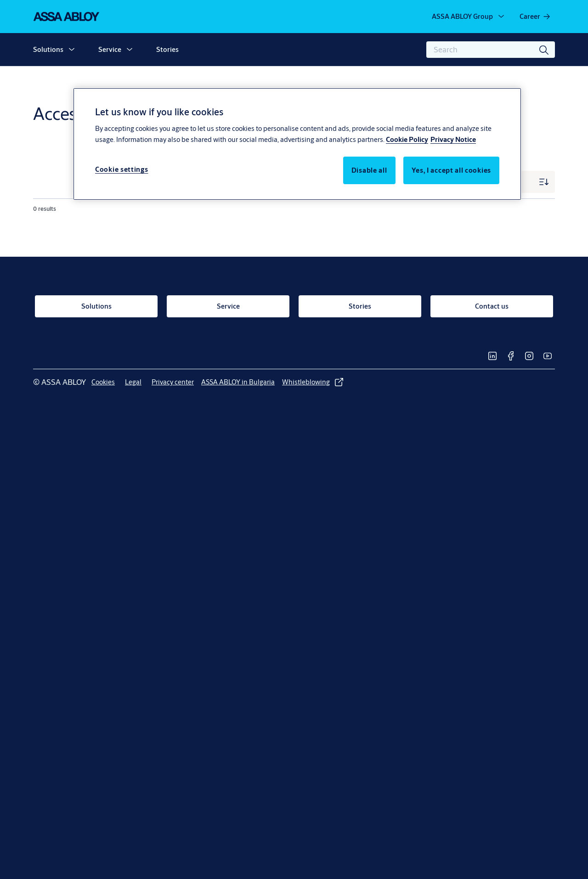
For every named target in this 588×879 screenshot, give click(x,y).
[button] (72, 50)
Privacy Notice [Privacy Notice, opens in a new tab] (453, 139)
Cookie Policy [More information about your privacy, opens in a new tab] (407, 139)
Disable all (369, 170)
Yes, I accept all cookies (452, 170)
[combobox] (491, 50)
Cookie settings (122, 169)
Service (110, 49)
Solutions (48, 49)
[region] (297, 144)
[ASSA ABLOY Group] (469, 17)
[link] (535, 17)
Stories (167, 49)
